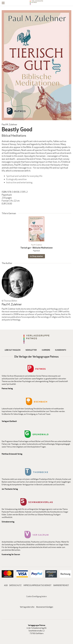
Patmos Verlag (7, 388)
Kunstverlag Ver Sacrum (11, 554)
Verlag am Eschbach (9, 421)
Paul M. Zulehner (37, 245)
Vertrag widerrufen (27, 607)
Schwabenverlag (8, 522)
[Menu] (3, 3)
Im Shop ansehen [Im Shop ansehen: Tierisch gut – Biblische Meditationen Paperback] (36, 256)
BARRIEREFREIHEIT (61, 585)
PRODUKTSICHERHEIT (42, 585)
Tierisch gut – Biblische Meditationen (37, 248)
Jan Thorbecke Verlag (10, 489)
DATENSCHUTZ (15, 585)
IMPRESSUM (29, 585)
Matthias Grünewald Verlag (12, 454)
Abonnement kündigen (45, 607)
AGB (6, 585)
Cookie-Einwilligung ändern (36, 596)
